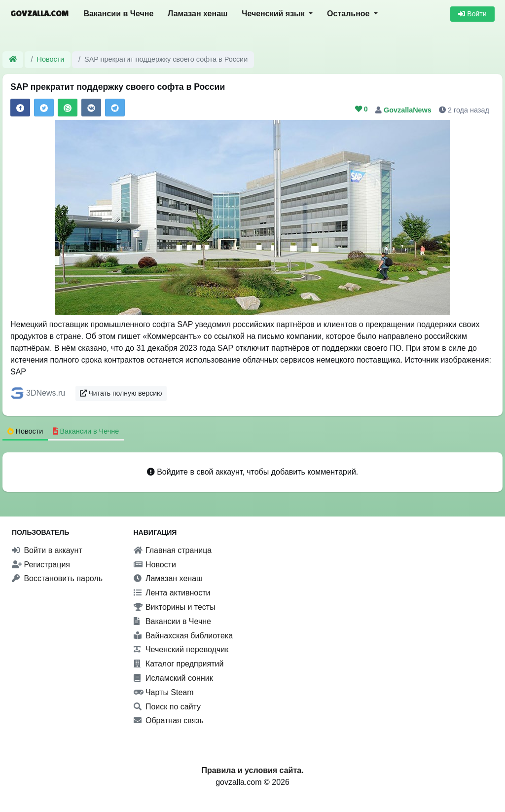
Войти (472, 14)
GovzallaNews (409, 110)
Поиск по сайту (167, 707)
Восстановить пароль (57, 578)
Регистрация (41, 565)
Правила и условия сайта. (252, 770)
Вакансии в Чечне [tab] (86, 431)
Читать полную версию (121, 393)
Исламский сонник (173, 678)
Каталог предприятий (179, 664)
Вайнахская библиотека (183, 636)
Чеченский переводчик (181, 649)
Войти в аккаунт (47, 550)
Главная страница (173, 550)
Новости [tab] (25, 431)
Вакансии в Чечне (118, 14)
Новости (51, 59)
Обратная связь (169, 720)
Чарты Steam (164, 692)
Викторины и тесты (175, 607)
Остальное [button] (349, 14)
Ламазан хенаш (198, 14)
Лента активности (172, 593)
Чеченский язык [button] (274, 14)
